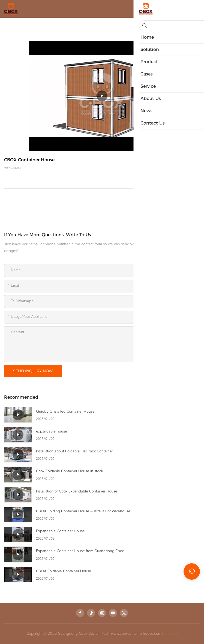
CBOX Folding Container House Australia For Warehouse (83, 511)
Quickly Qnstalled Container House (65, 412)
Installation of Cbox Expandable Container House (77, 491)
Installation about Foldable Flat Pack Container (74, 451)
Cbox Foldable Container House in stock (70, 471)
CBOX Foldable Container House (64, 571)
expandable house (52, 431)
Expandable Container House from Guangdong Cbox (80, 551)
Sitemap (171, 634)
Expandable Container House (60, 531)
